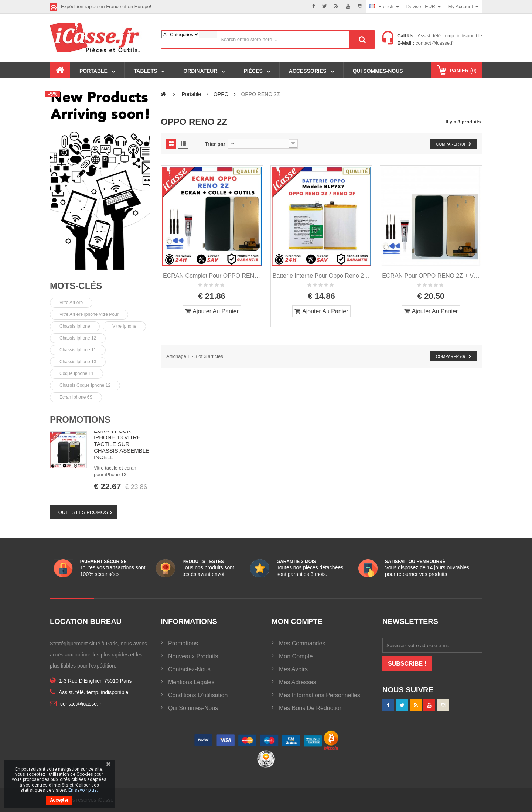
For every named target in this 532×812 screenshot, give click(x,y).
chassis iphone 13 (78, 362)
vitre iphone (124, 326)
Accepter (59, 800)
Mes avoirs (293, 669)
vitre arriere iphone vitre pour (89, 314)
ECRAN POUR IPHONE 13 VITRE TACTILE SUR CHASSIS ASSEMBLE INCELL (122, 444)
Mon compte (296, 656)
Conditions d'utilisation (198, 695)
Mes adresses (297, 682)
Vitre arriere (71, 303)
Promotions (80, 419)
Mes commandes (302, 643)
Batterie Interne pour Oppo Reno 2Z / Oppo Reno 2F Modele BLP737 (322, 276)
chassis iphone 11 (78, 350)
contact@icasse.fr (434, 43)
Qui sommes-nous (193, 708)
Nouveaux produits (193, 656)
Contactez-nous (189, 669)
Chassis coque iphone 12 (85, 385)
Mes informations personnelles (320, 695)
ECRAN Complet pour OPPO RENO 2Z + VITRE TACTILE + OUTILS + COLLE (212, 276)
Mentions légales (191, 682)
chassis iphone (75, 326)
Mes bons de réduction (311, 708)
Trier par (215, 144)
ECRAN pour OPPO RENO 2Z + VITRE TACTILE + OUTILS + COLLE (431, 276)
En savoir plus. (83, 790)
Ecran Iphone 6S (76, 397)
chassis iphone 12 (78, 338)
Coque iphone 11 (76, 373)
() (462, 71)
